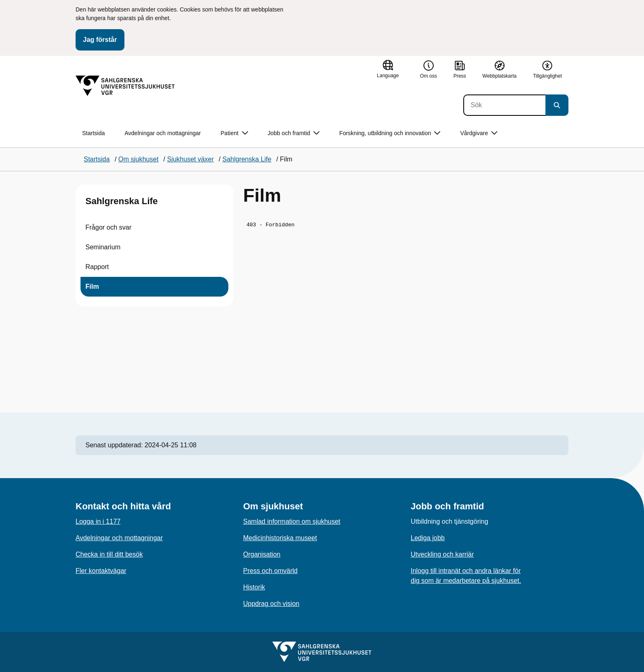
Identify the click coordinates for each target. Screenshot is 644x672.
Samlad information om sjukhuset (292, 521)
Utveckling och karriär (442, 554)
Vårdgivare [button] (479, 133)
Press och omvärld (270, 571)
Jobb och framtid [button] (294, 133)
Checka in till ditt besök (109, 554)
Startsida (93, 133)
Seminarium (103, 247)
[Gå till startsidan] (125, 86)
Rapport (97, 267)
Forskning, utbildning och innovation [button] (390, 133)
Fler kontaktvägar (101, 571)
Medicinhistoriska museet (280, 538)
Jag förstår (100, 40)
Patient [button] (234, 133)
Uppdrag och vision (271, 604)
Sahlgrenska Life (122, 201)
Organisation (262, 554)
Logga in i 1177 (98, 521)
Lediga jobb (428, 538)
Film (92, 287)
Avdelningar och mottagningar (163, 133)
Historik (254, 587)
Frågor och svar (108, 227)
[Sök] (504, 105)
